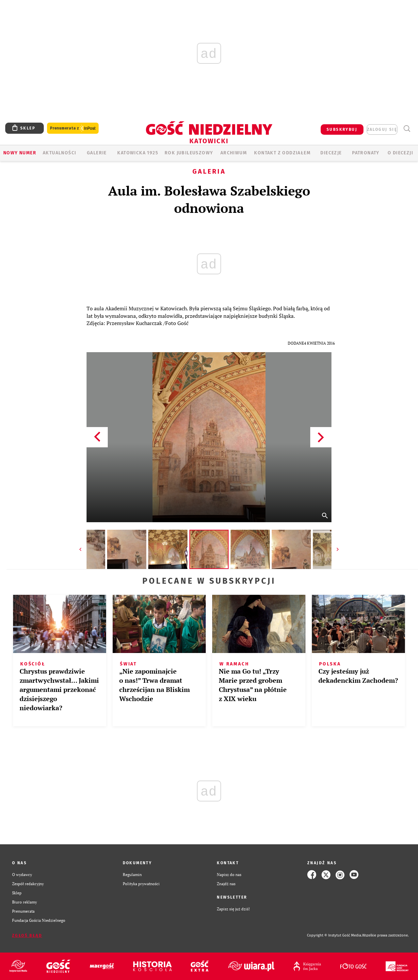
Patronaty (366, 153)
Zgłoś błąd (27, 936)
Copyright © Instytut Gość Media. (335, 935)
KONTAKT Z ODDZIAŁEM (282, 153)
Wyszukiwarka (407, 129)
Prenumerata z (73, 128)
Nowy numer (20, 153)
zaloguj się (382, 129)
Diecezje (331, 153)
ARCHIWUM (234, 153)
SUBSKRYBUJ (342, 129)
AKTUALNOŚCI (59, 153)
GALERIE (97, 153)
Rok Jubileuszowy (189, 153)
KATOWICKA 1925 (138, 153)
